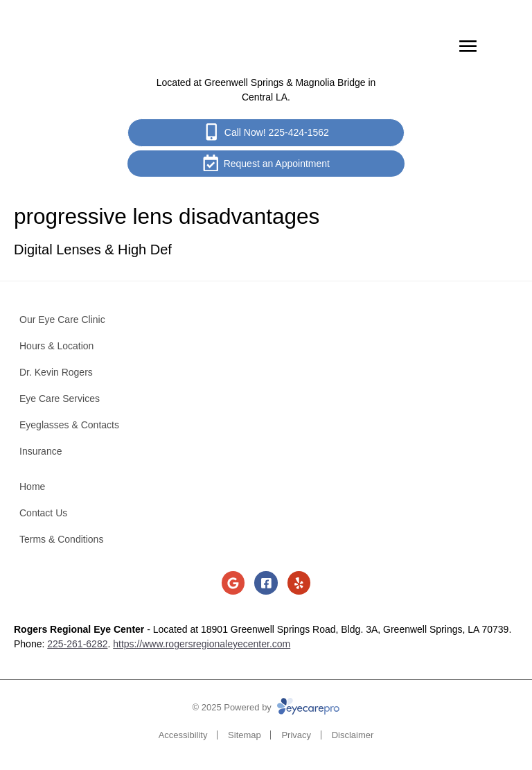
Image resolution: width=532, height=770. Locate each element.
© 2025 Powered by (266, 707)
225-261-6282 (77, 644)
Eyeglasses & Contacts (69, 425)
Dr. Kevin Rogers (56, 372)
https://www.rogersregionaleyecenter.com (202, 644)
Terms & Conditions (61, 539)
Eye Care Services (60, 399)
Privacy (296, 735)
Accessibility (183, 735)
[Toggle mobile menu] (468, 46)
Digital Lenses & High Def (93, 250)
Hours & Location (56, 346)
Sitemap (245, 735)
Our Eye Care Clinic (62, 320)
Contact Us (43, 513)
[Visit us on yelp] (299, 583)
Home (32, 487)
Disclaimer (353, 735)
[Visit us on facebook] (266, 583)
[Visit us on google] (233, 583)
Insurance (41, 451)
